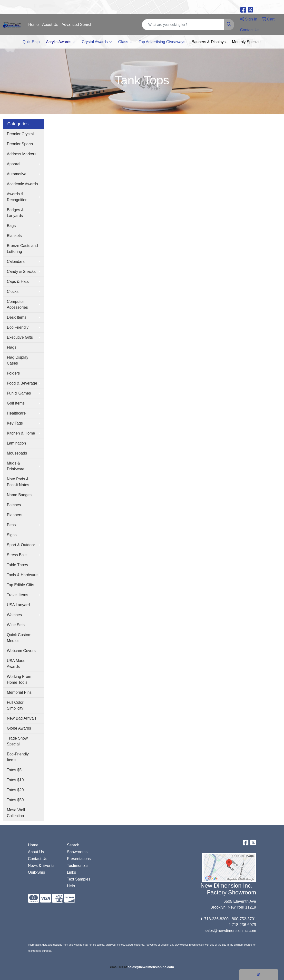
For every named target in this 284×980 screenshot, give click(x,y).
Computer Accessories (17, 304)
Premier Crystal (20, 134)
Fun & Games (19, 393)
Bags (11, 226)
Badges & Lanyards (15, 213)
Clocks (13, 292)
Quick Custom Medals (19, 638)
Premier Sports (20, 144)
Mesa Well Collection (16, 813)
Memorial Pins (19, 692)
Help (71, 886)
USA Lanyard (18, 605)
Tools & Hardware (22, 575)
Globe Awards (19, 728)
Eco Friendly (18, 327)
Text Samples (78, 879)
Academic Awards (22, 184)
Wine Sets (16, 625)
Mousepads (17, 453)
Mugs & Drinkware (16, 466)
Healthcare (16, 413)
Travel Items (17, 595)
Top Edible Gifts (20, 585)
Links (71, 872)
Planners (15, 515)
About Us (50, 25)
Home (34, 25)
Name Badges (19, 495)
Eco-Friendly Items (18, 757)
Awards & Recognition (17, 197)
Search (73, 845)
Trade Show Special (17, 741)
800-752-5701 (244, 919)
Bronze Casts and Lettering (22, 249)
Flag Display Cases (18, 360)
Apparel (14, 164)
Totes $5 (14, 770)
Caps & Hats (18, 282)
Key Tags (15, 423)
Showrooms (77, 852)
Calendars (16, 262)
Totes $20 (15, 790)
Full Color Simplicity (15, 705)
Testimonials (78, 866)
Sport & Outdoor (21, 545)
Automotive (17, 174)
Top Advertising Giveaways (162, 42)
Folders (13, 373)
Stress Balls (17, 555)
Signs (12, 535)
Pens (11, 525)
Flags (12, 347)
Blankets (14, 236)
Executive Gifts (20, 337)
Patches (14, 505)
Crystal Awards (97, 42)
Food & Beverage (22, 383)
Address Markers (22, 154)
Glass (125, 42)
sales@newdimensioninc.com (230, 931)
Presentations (79, 859)
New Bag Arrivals (22, 718)
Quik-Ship (31, 42)
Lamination (16, 443)
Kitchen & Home (21, 433)
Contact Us (38, 859)
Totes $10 (15, 780)
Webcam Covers (21, 651)
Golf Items (16, 403)
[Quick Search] (183, 25)
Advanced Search (77, 25)
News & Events (41, 866)
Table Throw (17, 565)
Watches (14, 615)
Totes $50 (15, 800)
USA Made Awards (16, 664)
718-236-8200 (216, 919)
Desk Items (17, 317)
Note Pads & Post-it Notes (18, 482)
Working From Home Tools (19, 679)
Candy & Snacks (21, 272)
